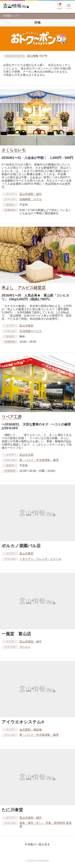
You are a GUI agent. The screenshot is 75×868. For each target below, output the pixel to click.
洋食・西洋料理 (55, 823)
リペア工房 (12, 417)
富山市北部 (26, 455)
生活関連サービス (31, 331)
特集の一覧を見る (39, 844)
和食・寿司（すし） (32, 823)
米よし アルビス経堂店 (24, 288)
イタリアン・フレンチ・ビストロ (40, 559)
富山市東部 (26, 326)
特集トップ (12, 16)
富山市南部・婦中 (31, 194)
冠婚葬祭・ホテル (31, 199)
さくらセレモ (14, 150)
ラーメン (25, 647)
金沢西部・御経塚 (31, 730)
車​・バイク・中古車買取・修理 (39, 460)
